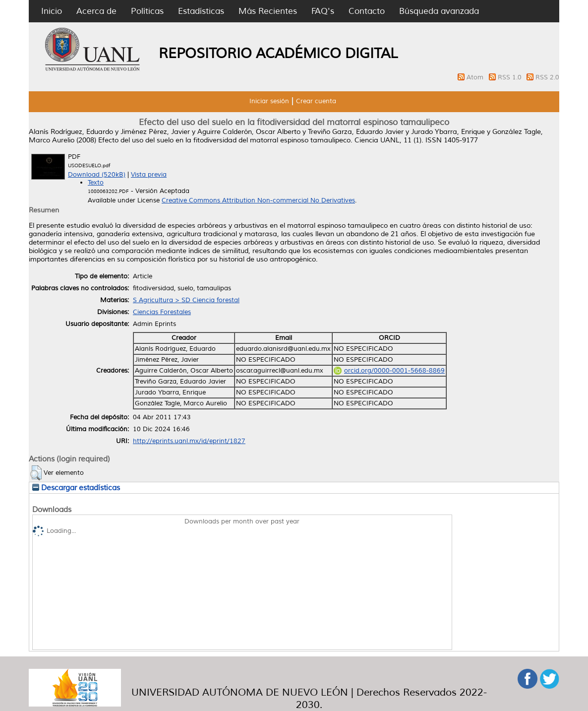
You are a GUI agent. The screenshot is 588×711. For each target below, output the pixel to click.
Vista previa (149, 175)
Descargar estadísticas (76, 488)
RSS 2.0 (547, 77)
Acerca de (96, 11)
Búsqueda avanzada (439, 11)
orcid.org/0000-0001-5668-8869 (389, 371)
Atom (476, 77)
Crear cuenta (316, 101)
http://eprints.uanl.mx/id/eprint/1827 (189, 441)
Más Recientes (268, 11)
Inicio (52, 11)
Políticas (147, 11)
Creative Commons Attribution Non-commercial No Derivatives (258, 200)
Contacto (367, 11)
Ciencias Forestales (162, 312)
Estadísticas (201, 11)
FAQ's (323, 11)
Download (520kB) (97, 175)
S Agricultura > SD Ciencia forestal (186, 300)
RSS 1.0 (511, 77)
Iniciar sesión (269, 101)
